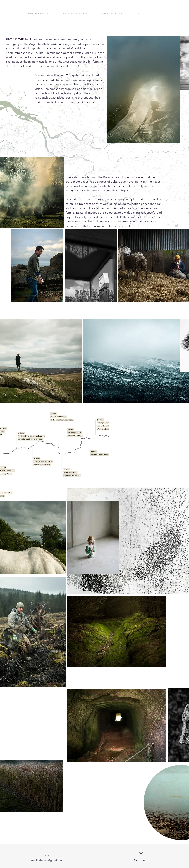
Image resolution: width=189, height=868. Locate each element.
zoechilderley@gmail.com (47, 860)
